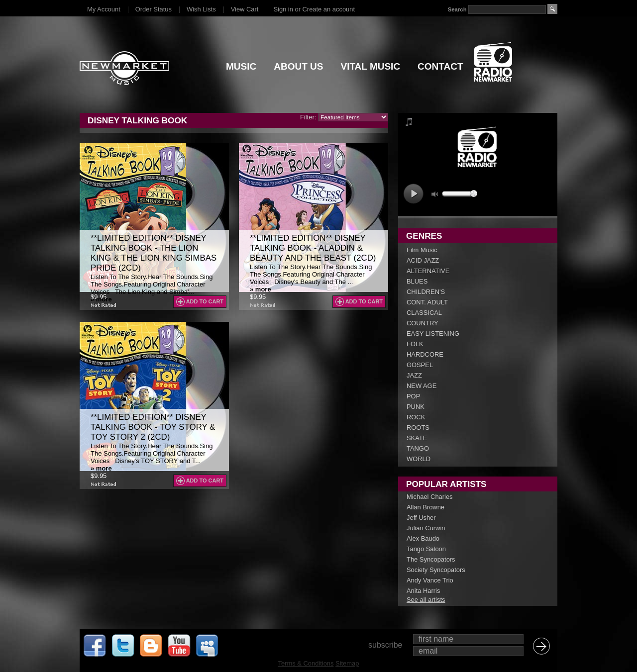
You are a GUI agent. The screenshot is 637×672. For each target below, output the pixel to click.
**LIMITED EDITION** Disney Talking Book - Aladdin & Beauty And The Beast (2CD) (313, 248)
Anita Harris (423, 591)
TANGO (418, 448)
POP (413, 396)
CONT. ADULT (427, 302)
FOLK (415, 344)
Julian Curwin (426, 528)
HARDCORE (425, 354)
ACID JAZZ (423, 260)
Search (457, 9)
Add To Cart (205, 301)
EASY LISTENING (433, 334)
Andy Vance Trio (430, 580)
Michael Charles (430, 497)
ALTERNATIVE (428, 271)
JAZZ (414, 375)
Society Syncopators (436, 570)
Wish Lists (201, 9)
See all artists (426, 600)
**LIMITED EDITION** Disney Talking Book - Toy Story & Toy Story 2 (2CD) (153, 427)
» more (101, 299)
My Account (104, 9)
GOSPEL (420, 365)
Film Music (422, 250)
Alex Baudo (423, 538)
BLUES (417, 281)
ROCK (416, 417)
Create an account (329, 9)
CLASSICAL (424, 313)
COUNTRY (423, 323)
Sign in (283, 9)
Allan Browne (425, 507)
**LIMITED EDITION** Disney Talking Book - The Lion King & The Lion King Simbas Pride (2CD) (154, 253)
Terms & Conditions (306, 663)
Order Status (154, 9)
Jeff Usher (421, 518)
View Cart (245, 9)
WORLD (419, 459)
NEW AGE (422, 386)
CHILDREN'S (426, 292)
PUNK (416, 407)
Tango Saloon (426, 549)
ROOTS (418, 428)
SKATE (417, 438)
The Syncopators (431, 559)
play (413, 194)
